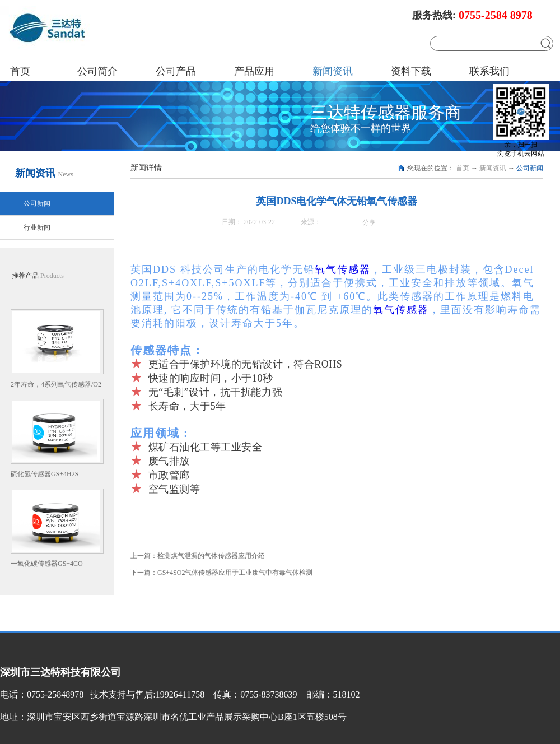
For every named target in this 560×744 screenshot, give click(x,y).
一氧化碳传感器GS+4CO (47, 564)
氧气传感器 (343, 269)
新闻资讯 (493, 168)
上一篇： (198, 556)
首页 (20, 71)
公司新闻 (530, 168)
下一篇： (221, 573)
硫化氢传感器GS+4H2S (45, 474)
